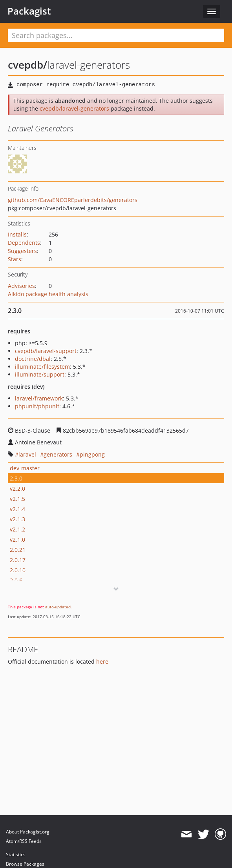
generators (58, 454)
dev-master (25, 468)
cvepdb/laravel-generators (74, 108)
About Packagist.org (28, 832)
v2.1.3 (17, 519)
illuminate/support (40, 374)
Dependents (24, 243)
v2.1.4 (17, 509)
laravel (27, 454)
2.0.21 (18, 550)
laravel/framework (39, 398)
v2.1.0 (17, 540)
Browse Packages (25, 864)
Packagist (29, 11)
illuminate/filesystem (42, 367)
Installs (17, 234)
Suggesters (22, 251)
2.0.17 (18, 560)
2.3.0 (16, 478)
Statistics (16, 854)
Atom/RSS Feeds (24, 841)
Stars (15, 259)
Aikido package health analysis (48, 294)
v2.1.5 (17, 499)
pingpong (92, 454)
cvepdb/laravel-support (46, 351)
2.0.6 (16, 580)
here (102, 661)
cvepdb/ (27, 65)
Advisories (21, 286)
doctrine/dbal (33, 359)
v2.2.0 (17, 489)
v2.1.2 (17, 529)
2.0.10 (18, 570)
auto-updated (58, 607)
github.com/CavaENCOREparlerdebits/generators (73, 200)
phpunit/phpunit (37, 406)
